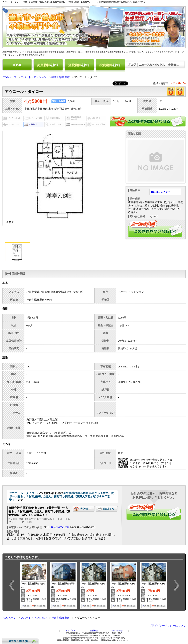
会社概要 (94, 631)
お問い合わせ (117, 631)
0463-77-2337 (161, 192)
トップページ (71, 631)
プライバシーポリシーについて (167, 626)
